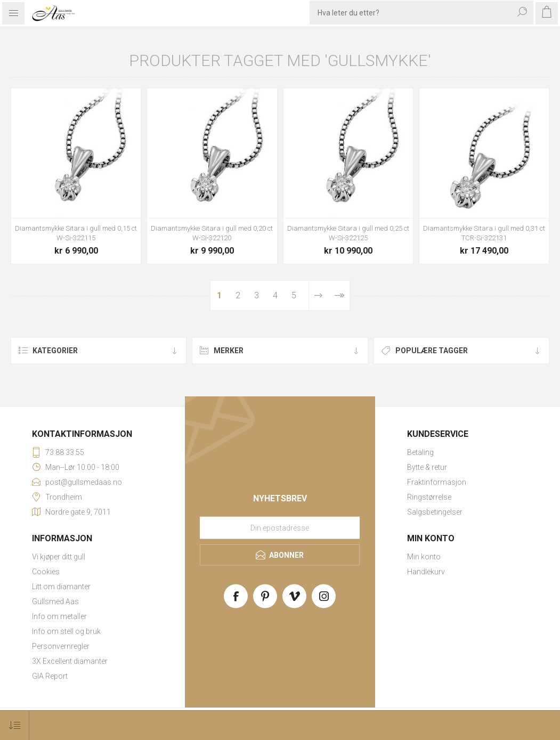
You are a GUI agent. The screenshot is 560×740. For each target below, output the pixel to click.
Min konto (424, 557)
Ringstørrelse (429, 497)
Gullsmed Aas (55, 601)
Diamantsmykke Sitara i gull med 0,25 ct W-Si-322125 (348, 233)
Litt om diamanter (61, 587)
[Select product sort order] (15, 725)
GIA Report (50, 676)
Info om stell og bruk (66, 631)
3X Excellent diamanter (70, 661)
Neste (318, 295)
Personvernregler (61, 646)
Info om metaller (59, 616)
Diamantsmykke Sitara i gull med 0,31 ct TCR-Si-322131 (484, 233)
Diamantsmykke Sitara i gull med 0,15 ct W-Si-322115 (76, 233)
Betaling (420, 452)
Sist (339, 295)
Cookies (46, 572)
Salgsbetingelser (435, 512)
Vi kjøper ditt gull (59, 557)
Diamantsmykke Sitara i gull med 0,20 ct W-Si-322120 (212, 233)
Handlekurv (426, 572)
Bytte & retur (427, 467)
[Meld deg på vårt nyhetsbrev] (280, 528)
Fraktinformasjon (437, 482)
